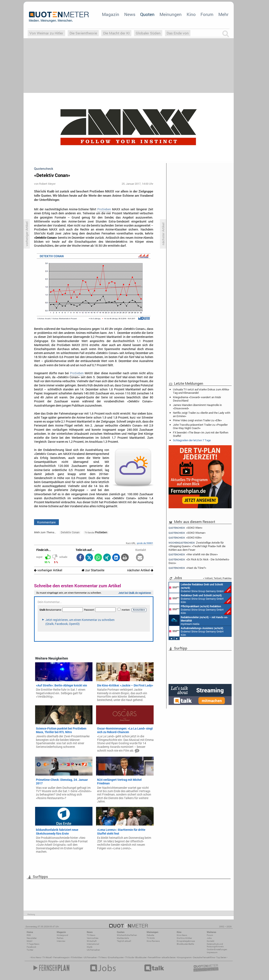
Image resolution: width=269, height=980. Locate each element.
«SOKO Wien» (185, 528)
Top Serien (221, 957)
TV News (102, 957)
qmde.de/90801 (145, 543)
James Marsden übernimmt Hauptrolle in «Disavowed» (197, 407)
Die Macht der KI (116, 33)
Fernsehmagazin (61, 957)
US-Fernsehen (93, 950)
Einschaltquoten (116, 957)
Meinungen (171, 14)
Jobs (209, 938)
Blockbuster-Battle (185, 944)
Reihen (60, 938)
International (93, 944)
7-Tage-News (33, 944)
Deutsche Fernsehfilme (204, 957)
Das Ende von (178, 33)
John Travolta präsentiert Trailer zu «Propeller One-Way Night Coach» (200, 426)
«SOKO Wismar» (187, 533)
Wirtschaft (92, 941)
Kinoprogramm (184, 957)
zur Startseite (93, 570)
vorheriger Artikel (48, 570)
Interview (61, 941)
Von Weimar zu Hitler (46, 33)
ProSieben (104, 209)
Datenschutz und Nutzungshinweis (215, 945)
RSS (29, 935)
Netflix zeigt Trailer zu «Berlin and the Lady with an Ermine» (202, 414)
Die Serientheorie (83, 33)
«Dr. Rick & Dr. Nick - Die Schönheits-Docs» (199, 561)
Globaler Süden (148, 33)
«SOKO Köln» (185, 538)
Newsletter (32, 938)
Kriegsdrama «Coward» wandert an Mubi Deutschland (197, 399)
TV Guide (130, 957)
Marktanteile (123, 938)
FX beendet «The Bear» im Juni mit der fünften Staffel (201, 434)
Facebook (31, 947)
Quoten (147, 14)
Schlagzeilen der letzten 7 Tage (192, 440)
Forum (207, 14)
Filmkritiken (77, 957)
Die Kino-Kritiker (184, 938)
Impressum (212, 952)
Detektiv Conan (70, 532)
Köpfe (90, 947)
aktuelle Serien (169, 957)
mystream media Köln (199, 620)
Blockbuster (141, 957)
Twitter (30, 950)
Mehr (223, 14)
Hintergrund (62, 935)
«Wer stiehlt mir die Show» (193, 554)
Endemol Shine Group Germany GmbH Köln (200, 587)
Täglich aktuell (124, 941)
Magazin (111, 14)
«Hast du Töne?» (187, 568)
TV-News (91, 935)
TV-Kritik (151, 938)
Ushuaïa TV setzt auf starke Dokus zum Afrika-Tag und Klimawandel (201, 391)
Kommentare (46, 522)
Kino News (36, 957)
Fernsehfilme (154, 957)
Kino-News (182, 935)
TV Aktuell (47, 957)
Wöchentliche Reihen (127, 935)
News (130, 14)
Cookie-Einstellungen (217, 949)
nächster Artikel (140, 570)
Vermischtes (93, 938)
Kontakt (210, 941)
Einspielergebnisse (186, 941)
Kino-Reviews (153, 941)
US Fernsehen (90, 957)
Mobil (30, 941)
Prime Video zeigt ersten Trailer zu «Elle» (197, 420)
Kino (191, 14)
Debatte (150, 935)
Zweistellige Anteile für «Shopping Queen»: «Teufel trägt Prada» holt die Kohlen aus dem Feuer (197, 546)
